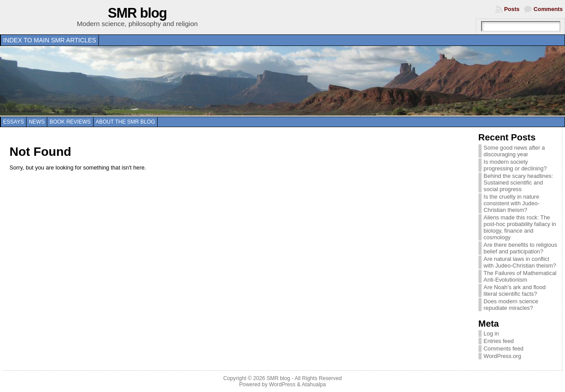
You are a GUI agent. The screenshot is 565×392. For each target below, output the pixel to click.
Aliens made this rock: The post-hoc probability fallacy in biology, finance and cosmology (520, 227)
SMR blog (137, 13)
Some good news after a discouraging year (514, 151)
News (37, 122)
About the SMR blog (126, 122)
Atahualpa (314, 384)
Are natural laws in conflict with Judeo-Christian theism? (520, 262)
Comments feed (504, 349)
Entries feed (499, 341)
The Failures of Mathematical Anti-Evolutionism (520, 276)
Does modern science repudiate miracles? (511, 305)
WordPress (282, 384)
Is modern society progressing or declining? (515, 165)
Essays (13, 122)
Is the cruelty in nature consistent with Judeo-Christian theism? (512, 203)
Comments (548, 9)
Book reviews (70, 122)
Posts (512, 9)
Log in (492, 334)
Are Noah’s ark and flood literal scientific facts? (515, 290)
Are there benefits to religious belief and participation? (520, 248)
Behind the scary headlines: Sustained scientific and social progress (518, 183)
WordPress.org (503, 356)
